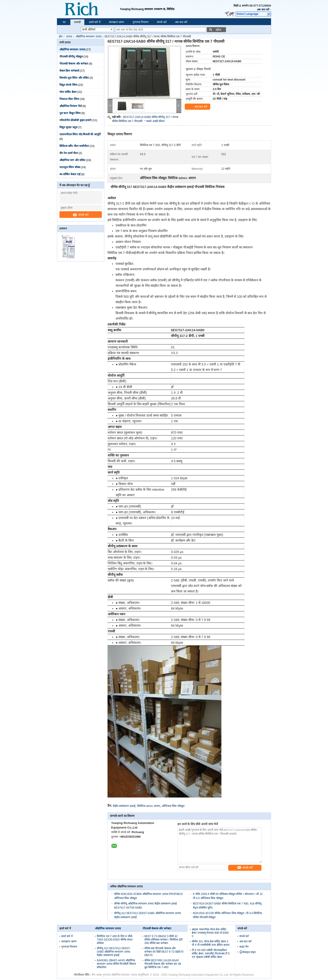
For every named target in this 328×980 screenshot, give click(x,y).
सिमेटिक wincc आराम (149, 806)
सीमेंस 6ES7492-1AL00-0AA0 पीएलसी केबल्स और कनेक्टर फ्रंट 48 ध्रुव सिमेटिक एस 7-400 (163, 964)
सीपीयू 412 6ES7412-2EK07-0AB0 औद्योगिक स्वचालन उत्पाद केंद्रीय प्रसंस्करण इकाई (114, 952)
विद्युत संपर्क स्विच (68, 85)
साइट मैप (244, 947)
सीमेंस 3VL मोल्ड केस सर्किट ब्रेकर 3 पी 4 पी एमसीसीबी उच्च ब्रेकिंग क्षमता (211, 943)
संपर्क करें (162, 22)
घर (64, 22)
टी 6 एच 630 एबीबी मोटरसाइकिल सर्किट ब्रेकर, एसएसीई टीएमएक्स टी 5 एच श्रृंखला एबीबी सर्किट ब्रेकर (211, 954)
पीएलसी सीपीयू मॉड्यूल (71, 57)
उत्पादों (77, 22)
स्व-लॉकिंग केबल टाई (70, 174)
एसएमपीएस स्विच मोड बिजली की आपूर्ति (80, 134)
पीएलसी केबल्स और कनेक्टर (74, 64)
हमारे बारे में (95, 22)
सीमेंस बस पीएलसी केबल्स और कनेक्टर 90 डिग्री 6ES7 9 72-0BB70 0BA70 (164, 952)
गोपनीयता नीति (81, 975)
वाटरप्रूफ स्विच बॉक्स (70, 167)
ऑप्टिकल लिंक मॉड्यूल (173, 806)
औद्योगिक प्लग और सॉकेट (72, 160)
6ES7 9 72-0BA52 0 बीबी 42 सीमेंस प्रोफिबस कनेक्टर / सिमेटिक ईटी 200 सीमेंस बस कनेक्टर (163, 940)
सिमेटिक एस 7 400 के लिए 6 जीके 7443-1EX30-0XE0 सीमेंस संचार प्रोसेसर (115, 940)
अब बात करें (263, 10)
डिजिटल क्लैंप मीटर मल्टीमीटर (74, 146)
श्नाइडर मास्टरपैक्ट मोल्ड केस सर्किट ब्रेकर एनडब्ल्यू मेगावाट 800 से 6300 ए (210, 933)
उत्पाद (69, 36)
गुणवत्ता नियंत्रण (141, 22)
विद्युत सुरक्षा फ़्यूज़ (68, 127)
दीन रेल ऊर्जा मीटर (69, 153)
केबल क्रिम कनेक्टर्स (69, 71)
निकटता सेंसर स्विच (69, 99)
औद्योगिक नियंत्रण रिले (71, 106)
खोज (218, 30)
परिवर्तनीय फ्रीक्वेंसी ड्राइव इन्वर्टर (76, 120)
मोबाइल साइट (248, 952)
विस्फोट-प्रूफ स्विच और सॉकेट (74, 78)
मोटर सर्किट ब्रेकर (68, 92)
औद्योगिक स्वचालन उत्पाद (88, 36)
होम (61, 36)
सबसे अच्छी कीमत (155, 121)
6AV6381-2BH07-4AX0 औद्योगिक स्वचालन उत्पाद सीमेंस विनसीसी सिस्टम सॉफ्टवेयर (116, 964)
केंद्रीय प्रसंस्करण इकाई (124, 806)
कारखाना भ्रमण (117, 22)
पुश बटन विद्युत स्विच (70, 113)
